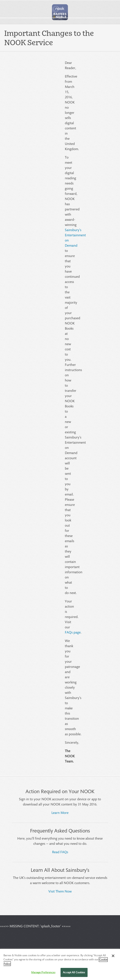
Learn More (60, 812)
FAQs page (73, 632)
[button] (60, 12)
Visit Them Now (60, 891)
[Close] (113, 960)
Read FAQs (60, 852)
